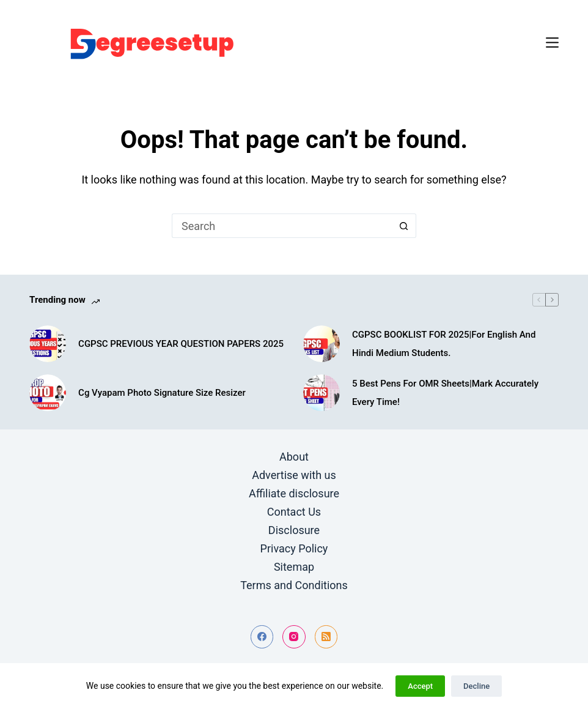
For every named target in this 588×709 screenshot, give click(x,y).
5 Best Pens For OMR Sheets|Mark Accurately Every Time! (445, 393)
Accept (420, 686)
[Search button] (404, 226)
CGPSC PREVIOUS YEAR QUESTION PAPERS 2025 (181, 344)
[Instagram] (294, 637)
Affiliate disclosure (294, 493)
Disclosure (294, 530)
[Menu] (552, 43)
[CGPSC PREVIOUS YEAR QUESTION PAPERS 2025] (48, 344)
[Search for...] (282, 226)
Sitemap (294, 567)
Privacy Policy (294, 548)
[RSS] (326, 637)
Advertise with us (294, 475)
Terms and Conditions (294, 585)
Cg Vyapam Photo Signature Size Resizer (162, 393)
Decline (476, 686)
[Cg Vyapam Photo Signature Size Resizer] (48, 393)
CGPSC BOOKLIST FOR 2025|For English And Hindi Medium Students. (444, 344)
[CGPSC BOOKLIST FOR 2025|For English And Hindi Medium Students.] (322, 344)
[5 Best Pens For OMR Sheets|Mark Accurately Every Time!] (322, 393)
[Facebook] (262, 637)
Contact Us (294, 512)
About (294, 457)
